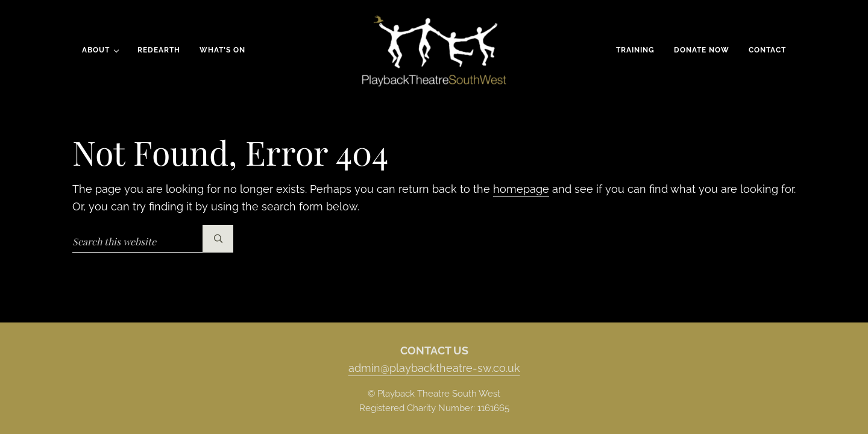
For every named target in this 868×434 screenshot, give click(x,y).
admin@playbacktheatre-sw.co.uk (434, 368)
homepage (521, 189)
